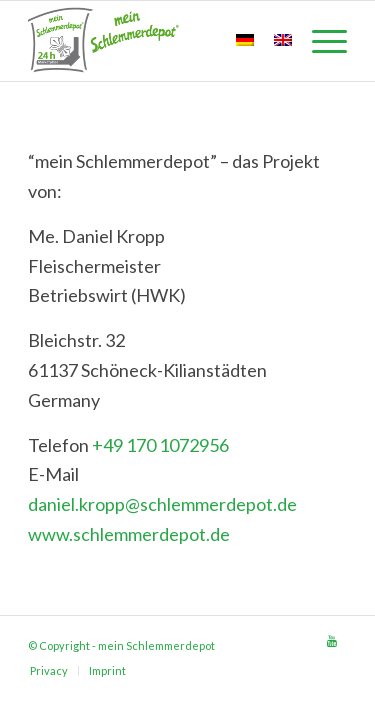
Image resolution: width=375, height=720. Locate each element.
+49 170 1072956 (160, 445)
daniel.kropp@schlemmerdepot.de (162, 504)
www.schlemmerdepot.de (129, 534)
